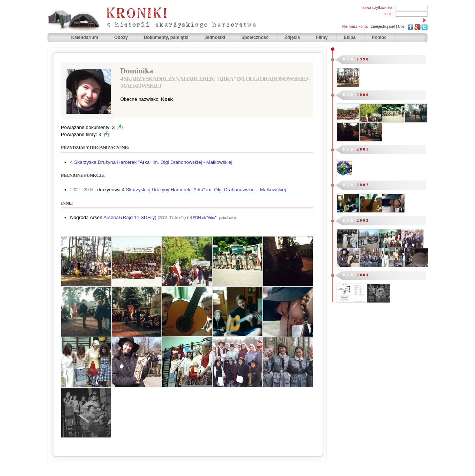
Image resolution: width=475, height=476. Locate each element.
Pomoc (379, 37)
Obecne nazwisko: (141, 99)
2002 (363, 185)
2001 (363, 149)
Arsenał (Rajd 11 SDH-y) (130, 217)
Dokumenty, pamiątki (167, 37)
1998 (363, 59)
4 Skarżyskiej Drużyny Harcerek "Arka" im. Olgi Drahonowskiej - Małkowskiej (204, 190)
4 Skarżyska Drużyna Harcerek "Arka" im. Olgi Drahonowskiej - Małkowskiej (151, 162)
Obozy (122, 37)
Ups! (402, 27)
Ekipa (350, 37)
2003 (363, 220)
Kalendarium (85, 37)
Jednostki (215, 37)
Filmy (322, 37)
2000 (363, 95)
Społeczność (255, 37)
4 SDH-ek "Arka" (203, 217)
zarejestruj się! (383, 27)
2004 (363, 275)
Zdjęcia (293, 37)
